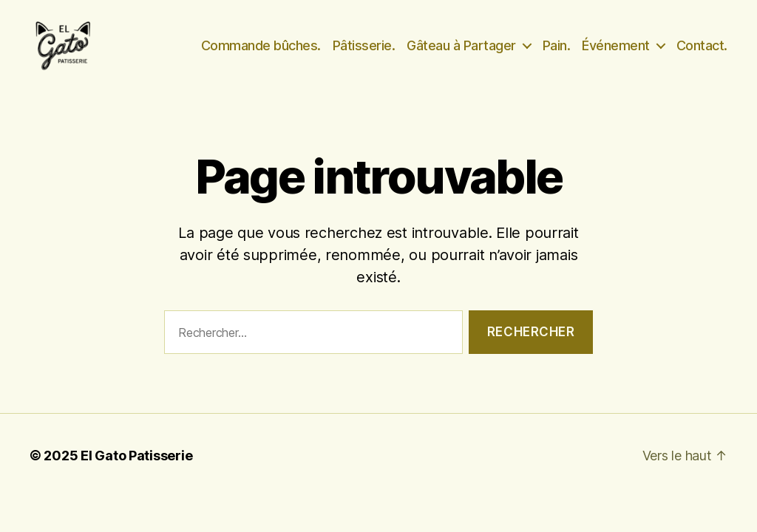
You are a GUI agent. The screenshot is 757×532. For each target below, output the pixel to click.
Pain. (557, 54)
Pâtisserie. (364, 54)
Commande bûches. (261, 54)
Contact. (702, 54)
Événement (616, 54)
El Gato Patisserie (136, 473)
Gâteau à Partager (461, 54)
